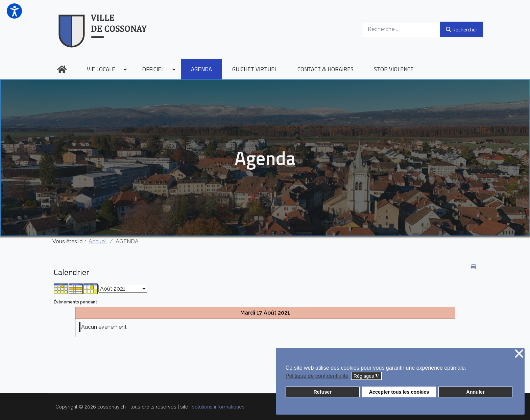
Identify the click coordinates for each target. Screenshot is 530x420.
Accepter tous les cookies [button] (399, 392)
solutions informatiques (218, 407)
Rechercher (462, 29)
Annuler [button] (475, 392)
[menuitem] (62, 69)
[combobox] (401, 29)
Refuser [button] (322, 392)
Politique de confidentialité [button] (317, 376)
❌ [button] (519, 354)
